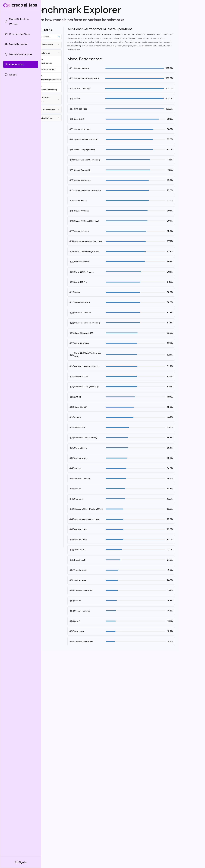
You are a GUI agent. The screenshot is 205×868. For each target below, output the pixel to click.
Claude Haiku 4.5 (81, 68)
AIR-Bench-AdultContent (44, 69)
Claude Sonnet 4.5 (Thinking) (87, 160)
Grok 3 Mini (79, 631)
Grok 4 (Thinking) (82, 89)
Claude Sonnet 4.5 (82, 170)
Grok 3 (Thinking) (82, 611)
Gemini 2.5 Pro (80, 448)
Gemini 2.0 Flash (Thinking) (87, 366)
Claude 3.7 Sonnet (82, 313)
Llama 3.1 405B (80, 407)
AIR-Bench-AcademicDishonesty (42, 61)
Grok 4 (77, 99)
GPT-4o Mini (80, 427)
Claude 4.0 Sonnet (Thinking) (87, 190)
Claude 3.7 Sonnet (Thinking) (87, 323)
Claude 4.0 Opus (81, 211)
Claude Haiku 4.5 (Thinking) (86, 78)
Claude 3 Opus (81, 200)
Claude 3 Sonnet (82, 262)
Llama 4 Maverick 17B (84, 333)
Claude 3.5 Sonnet (82, 129)
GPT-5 (77, 292)
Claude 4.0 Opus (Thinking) (86, 221)
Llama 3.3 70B (80, 550)
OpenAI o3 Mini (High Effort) (87, 252)
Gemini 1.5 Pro (80, 282)
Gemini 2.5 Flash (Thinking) (86, 387)
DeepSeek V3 (80, 570)
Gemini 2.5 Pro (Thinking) (86, 438)
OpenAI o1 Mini (81, 458)
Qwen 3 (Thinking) (83, 478)
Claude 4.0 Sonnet (82, 180)
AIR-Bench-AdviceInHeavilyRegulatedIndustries (47, 78)
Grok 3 (77, 621)
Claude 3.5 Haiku (81, 231)
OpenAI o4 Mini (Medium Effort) (88, 509)
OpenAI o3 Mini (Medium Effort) (88, 241)
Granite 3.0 (79, 119)
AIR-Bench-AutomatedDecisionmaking (45, 88)
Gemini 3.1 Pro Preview (84, 272)
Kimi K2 (77, 417)
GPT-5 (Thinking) (82, 302)
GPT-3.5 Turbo (80, 540)
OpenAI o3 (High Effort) (85, 150)
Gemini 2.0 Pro (81, 529)
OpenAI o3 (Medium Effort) (86, 139)
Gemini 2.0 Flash (81, 343)
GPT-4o (78, 489)
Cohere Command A (83, 590)
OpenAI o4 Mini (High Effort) (87, 519)
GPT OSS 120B (81, 109)
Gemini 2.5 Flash (81, 377)
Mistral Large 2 (81, 580)
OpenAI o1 (79, 499)
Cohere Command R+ (84, 641)
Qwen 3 (78, 468)
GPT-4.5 (78, 397)
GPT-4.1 (77, 601)
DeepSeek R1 (80, 560)
